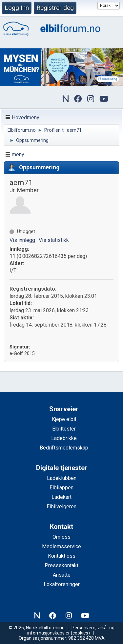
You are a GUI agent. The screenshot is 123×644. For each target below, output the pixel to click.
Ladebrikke (64, 438)
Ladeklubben (62, 478)
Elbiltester (64, 429)
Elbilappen (61, 488)
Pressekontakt (61, 565)
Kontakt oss (62, 556)
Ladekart (61, 497)
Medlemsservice (61, 546)
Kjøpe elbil (64, 419)
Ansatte (62, 575)
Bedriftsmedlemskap (64, 448)
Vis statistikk (54, 240)
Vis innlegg (22, 240)
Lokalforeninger (62, 584)
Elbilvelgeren (61, 507)
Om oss (61, 537)
